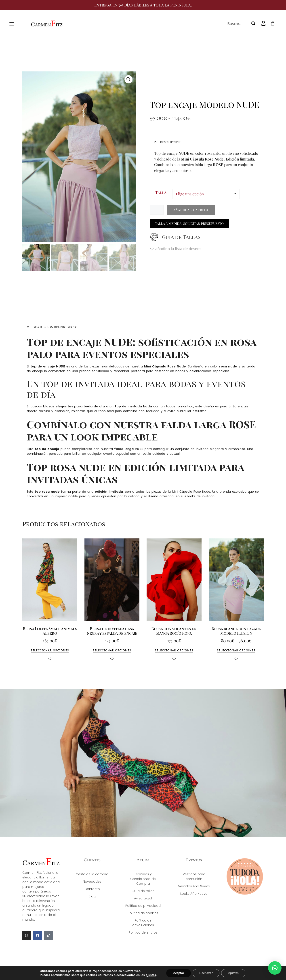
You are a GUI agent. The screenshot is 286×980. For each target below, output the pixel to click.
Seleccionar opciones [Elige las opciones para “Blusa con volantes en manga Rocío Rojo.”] (174, 650)
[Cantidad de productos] (157, 210)
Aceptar (179, 973)
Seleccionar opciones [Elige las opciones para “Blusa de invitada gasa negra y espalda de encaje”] (112, 650)
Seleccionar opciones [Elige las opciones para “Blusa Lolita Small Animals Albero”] (50, 650)
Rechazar (206, 973)
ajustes (151, 975)
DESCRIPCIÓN (170, 142)
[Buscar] (253, 24)
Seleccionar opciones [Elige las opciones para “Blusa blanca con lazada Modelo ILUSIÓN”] (236, 650)
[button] (12, 24)
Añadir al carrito (191, 210)
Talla (161, 192)
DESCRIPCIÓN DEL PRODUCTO (55, 327)
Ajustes (233, 973)
